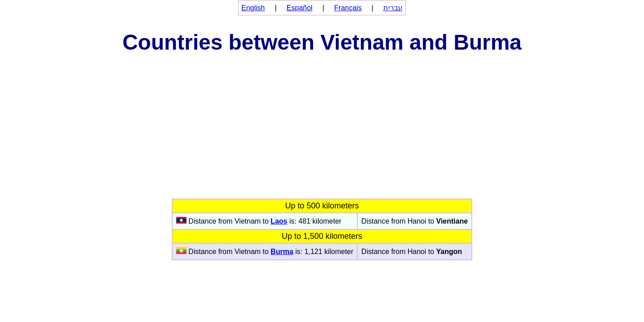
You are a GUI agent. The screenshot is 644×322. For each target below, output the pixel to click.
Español (300, 8)
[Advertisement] (322, 131)
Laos (279, 221)
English (253, 8)
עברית (393, 8)
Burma (282, 252)
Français (348, 8)
